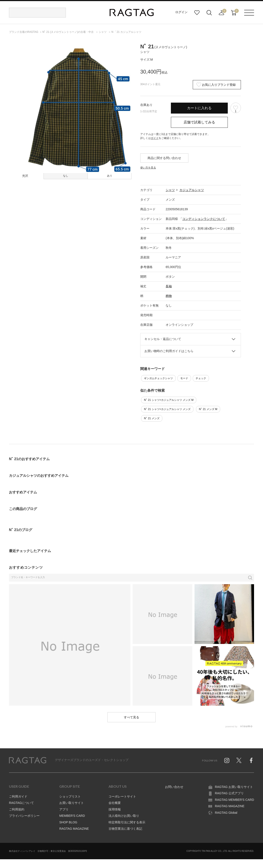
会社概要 (115, 803)
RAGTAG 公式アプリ (229, 793)
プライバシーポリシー (24, 816)
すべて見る (131, 717)
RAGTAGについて (21, 803)
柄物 (169, 296)
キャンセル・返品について (163, 339)
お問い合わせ (174, 787)
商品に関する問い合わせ (164, 158)
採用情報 (115, 809)
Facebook (251, 760)
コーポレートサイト (122, 796)
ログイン (181, 12)
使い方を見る (148, 168)
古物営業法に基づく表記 (125, 829)
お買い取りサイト (72, 803)
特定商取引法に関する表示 (127, 822)
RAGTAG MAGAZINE (74, 829)
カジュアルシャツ (192, 190)
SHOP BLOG (68, 822)
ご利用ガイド (18, 796)
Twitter (239, 760)
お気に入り (197, 13)
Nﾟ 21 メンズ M (208, 409)
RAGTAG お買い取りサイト (234, 787)
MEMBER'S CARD (72, 816)
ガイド (155, 138)
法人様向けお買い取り (124, 816)
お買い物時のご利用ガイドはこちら (169, 351)
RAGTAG (28, 760)
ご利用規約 (17, 809)
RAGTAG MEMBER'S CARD (234, 800)
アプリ (64, 809)
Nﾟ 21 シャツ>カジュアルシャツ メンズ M (169, 400)
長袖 (169, 286)
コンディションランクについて (204, 219)
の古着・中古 (68, 32)
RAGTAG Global (226, 813)
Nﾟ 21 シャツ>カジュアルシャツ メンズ (167, 409)
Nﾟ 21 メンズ (152, 418)
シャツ (170, 190)
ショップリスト (70, 796)
